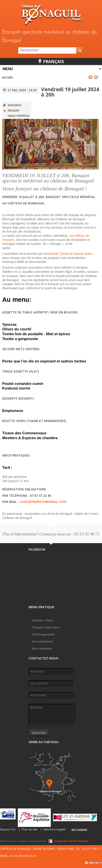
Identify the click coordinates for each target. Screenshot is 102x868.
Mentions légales (55, 829)
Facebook (51, 841)
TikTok (72, 841)
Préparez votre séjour (46, 627)
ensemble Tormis (57, 254)
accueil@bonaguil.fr (23, 856)
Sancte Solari (83, 254)
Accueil (8, 77)
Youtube (83, 841)
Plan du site (30, 829)
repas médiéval (18, 116)
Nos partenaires (42, 641)
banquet (13, 110)
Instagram (61, 841)
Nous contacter (42, 649)
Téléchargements (43, 634)
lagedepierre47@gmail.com (43, 502)
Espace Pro (8, 829)
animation (15, 105)
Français (51, 61)
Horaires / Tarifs (42, 620)
